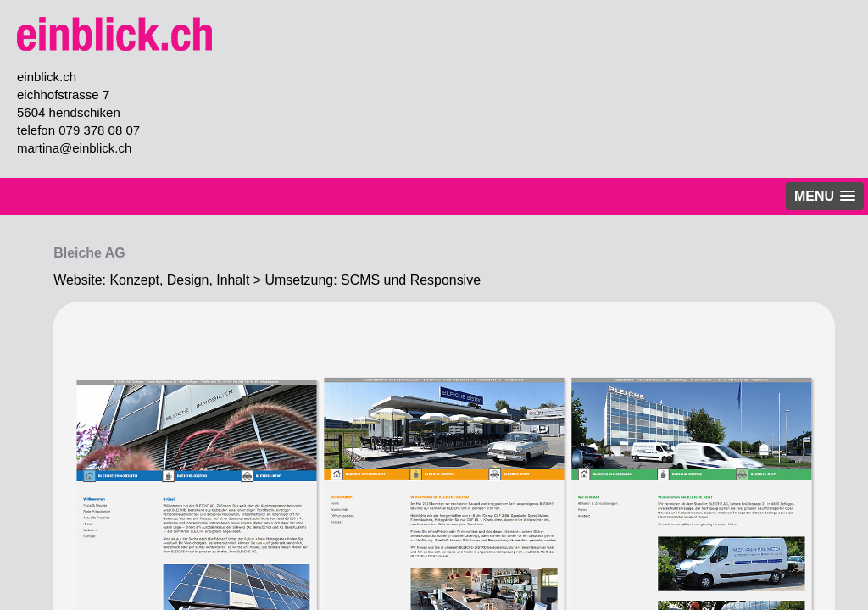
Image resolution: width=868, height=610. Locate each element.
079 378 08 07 (99, 130)
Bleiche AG (89, 253)
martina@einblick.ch (74, 148)
